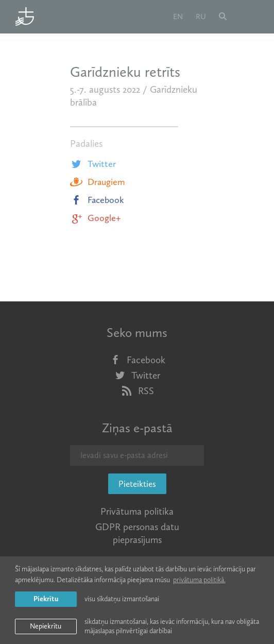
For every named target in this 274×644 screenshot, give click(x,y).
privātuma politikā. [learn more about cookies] (199, 580)
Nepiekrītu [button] (46, 626)
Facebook (97, 200)
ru (201, 16)
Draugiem (97, 182)
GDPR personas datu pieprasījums (137, 533)
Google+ (95, 218)
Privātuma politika (137, 511)
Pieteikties (137, 484)
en (178, 16)
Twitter (93, 164)
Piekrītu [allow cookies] (46, 599)
